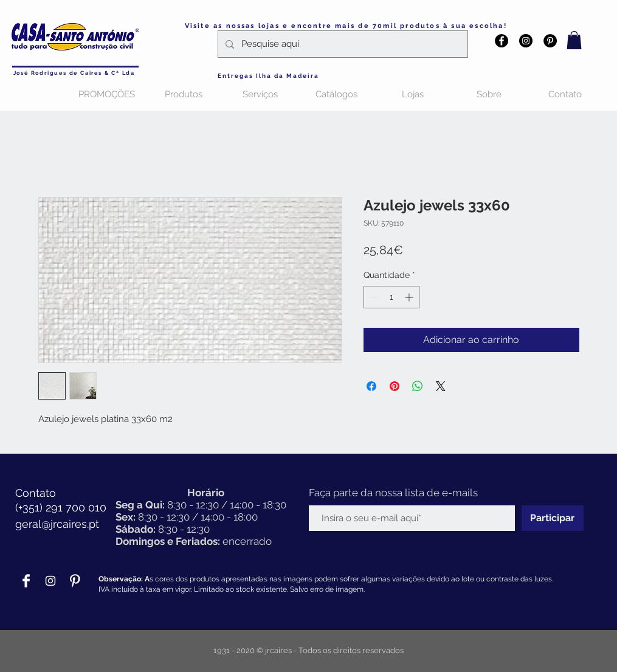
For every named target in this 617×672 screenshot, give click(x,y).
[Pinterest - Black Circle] (550, 41)
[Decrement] (373, 297)
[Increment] (410, 297)
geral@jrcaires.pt (57, 524)
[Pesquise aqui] (342, 44)
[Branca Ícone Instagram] (50, 581)
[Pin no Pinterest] (395, 386)
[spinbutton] (391, 297)
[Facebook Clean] (26, 581)
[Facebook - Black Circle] (502, 41)
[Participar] (553, 518)
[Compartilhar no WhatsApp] (418, 386)
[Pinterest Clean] (75, 581)
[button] (574, 40)
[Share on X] (441, 386)
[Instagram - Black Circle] (526, 41)
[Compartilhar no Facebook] (371, 386)
